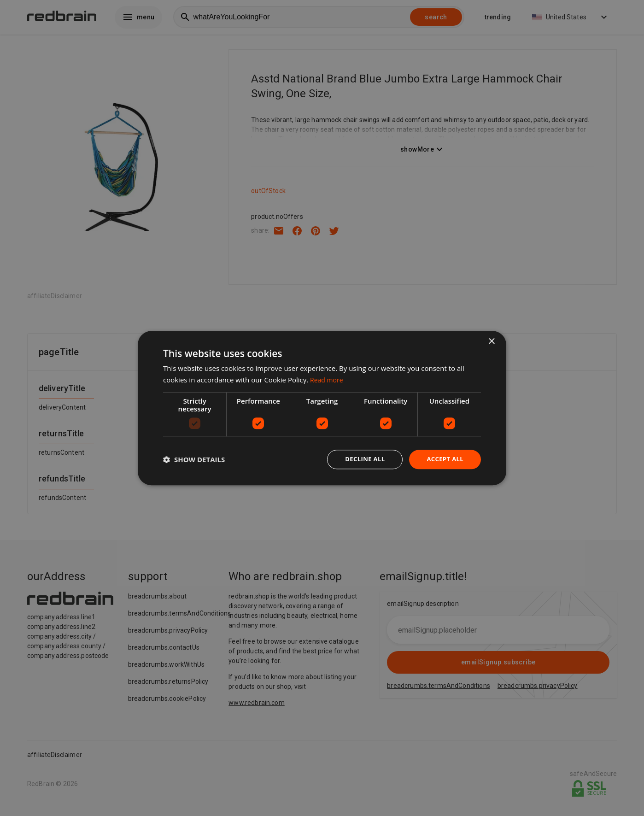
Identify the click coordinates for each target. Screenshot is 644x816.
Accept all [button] (444, 459)
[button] (194, 459)
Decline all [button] (361, 459)
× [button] (491, 341)
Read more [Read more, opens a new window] (328, 379)
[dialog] (322, 408)
